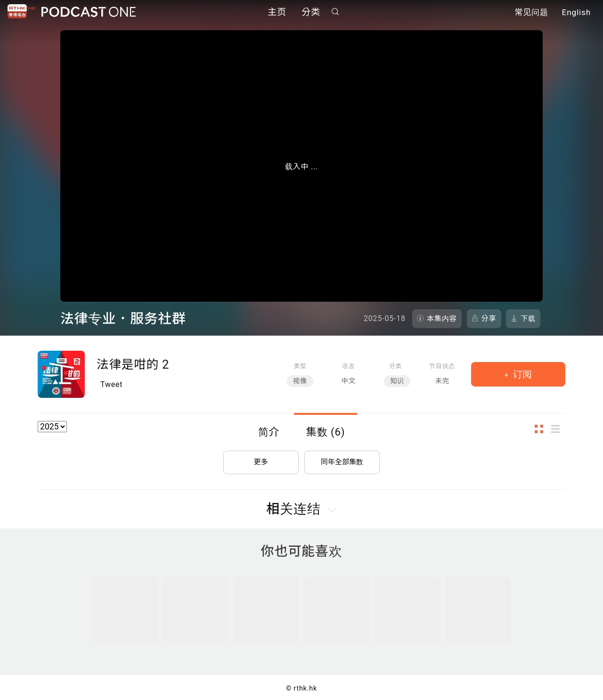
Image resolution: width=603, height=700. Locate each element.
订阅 (521, 374)
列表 (558, 429)
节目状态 (442, 366)
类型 (300, 366)
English (576, 13)
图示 (542, 429)
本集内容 (442, 319)
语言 (348, 366)
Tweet (111, 384)
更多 (261, 459)
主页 (277, 13)
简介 (269, 432)
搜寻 (335, 12)
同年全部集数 (342, 459)
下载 (528, 319)
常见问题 (531, 13)
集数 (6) (326, 432)
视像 (300, 381)
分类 (311, 13)
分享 (489, 319)
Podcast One (89, 12)
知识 (397, 381)
